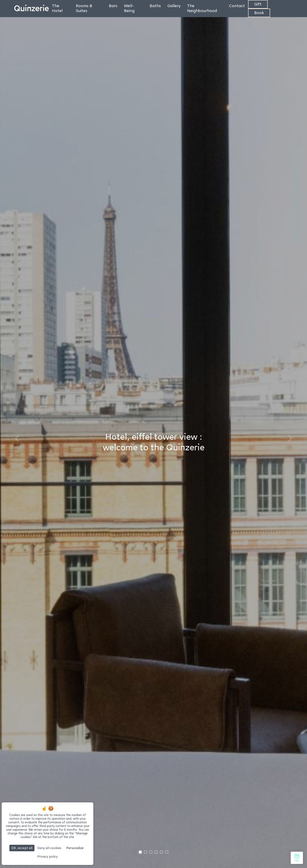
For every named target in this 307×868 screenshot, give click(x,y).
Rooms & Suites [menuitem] (84, 8)
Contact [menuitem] (237, 6)
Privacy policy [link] (47, 856)
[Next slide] (290, 438)
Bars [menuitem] (113, 6)
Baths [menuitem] (155, 6)
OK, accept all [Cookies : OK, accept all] (22, 848)
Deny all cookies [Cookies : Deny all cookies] (49, 848)
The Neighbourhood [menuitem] (202, 8)
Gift (258, 4)
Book (259, 13)
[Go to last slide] (17, 438)
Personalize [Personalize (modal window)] (75, 848)
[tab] (140, 852)
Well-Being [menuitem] (129, 8)
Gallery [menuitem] (174, 6)
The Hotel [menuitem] (57, 8)
